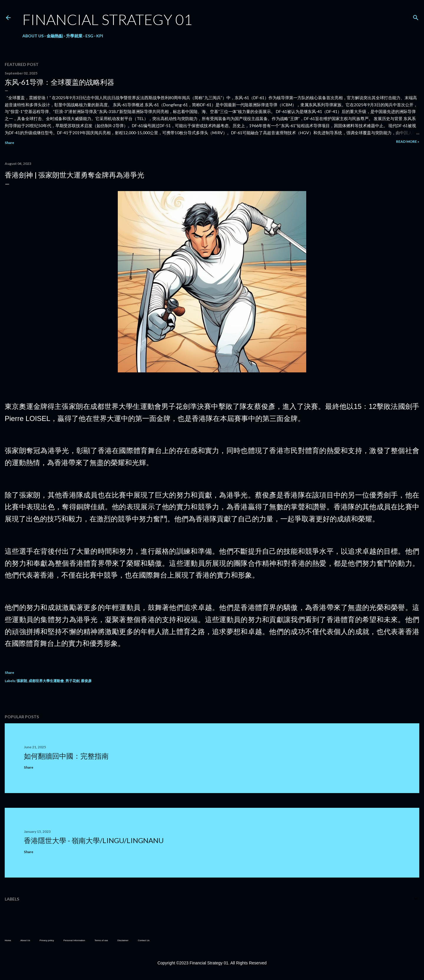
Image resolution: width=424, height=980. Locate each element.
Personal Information (74, 940)
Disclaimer (123, 940)
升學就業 (74, 36)
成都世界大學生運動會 (46, 681)
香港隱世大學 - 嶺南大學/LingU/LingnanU (94, 840)
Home (8, 940)
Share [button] (9, 143)
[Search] (416, 16)
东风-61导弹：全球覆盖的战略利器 (59, 82)
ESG (89, 36)
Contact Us (144, 940)
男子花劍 (72, 681)
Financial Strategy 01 (107, 19)
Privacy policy (47, 940)
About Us (33, 36)
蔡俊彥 (86, 681)
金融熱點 (55, 36)
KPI (100, 36)
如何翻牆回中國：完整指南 (66, 756)
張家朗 (22, 681)
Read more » (408, 141)
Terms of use (101, 940)
